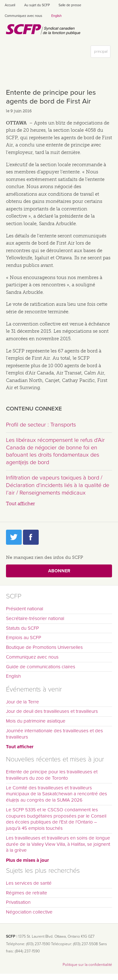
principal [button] (102, 53)
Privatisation (18, 902)
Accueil (10, 5)
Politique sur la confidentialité (87, 965)
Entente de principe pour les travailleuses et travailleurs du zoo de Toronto (52, 775)
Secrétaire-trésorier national (35, 618)
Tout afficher (20, 504)
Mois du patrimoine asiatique (36, 721)
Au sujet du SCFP (37, 5)
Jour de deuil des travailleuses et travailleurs (52, 711)
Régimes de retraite (27, 893)
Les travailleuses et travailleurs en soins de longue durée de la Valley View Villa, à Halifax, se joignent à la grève (58, 844)
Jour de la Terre (22, 702)
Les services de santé (29, 883)
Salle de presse (70, 5)
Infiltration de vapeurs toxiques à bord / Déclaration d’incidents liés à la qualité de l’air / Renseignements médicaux (58, 485)
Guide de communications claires (41, 667)
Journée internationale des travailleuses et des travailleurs (54, 734)
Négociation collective (29, 912)
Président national (25, 609)
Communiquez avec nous (23, 16)
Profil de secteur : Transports (41, 425)
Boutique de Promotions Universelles (44, 647)
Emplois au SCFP (24, 638)
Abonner (59, 571)
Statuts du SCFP (22, 628)
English (56, 16)
